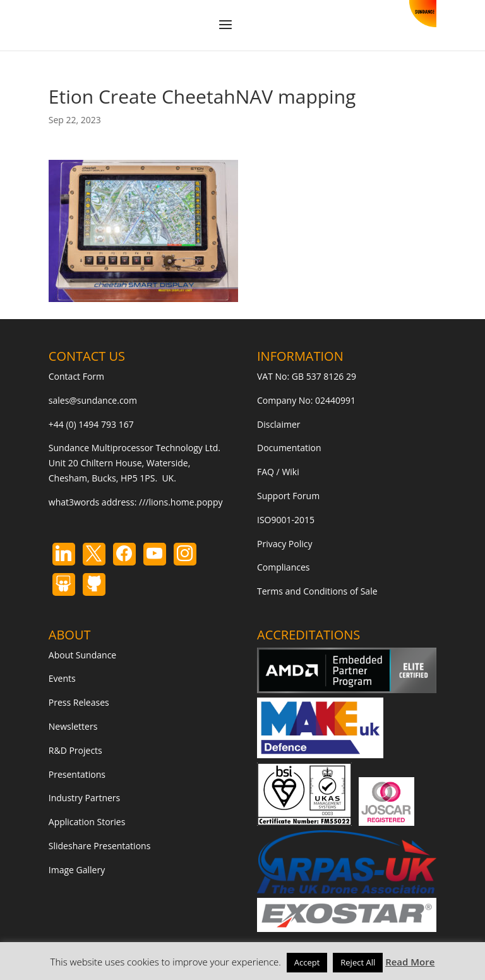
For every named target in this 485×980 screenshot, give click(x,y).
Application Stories (87, 822)
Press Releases (79, 702)
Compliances (283, 567)
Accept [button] (307, 962)
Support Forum (288, 496)
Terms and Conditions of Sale (317, 591)
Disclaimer (278, 424)
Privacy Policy (284, 544)
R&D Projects (75, 750)
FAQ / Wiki (278, 472)
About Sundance (82, 655)
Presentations (77, 774)
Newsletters (73, 726)
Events (62, 678)
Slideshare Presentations (100, 846)
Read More (410, 962)
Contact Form (76, 376)
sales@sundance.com (93, 400)
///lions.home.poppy (181, 502)
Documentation (289, 448)
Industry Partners (84, 798)
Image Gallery (77, 870)
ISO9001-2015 (286, 520)
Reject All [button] (358, 962)
